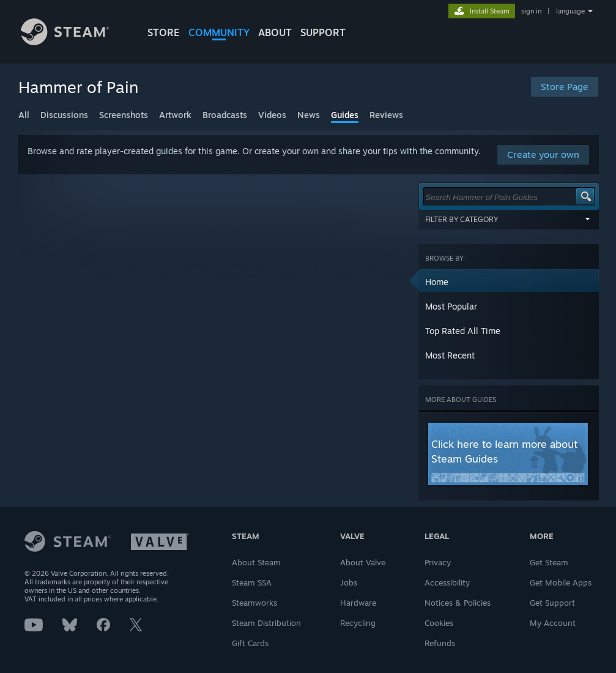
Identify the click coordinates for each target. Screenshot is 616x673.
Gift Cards (250, 643)
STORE (164, 32)
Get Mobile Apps (561, 582)
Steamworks (254, 603)
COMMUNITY (219, 32)
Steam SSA (252, 582)
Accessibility (447, 582)
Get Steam (549, 562)
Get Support (552, 603)
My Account (553, 623)
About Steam (256, 562)
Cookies (439, 623)
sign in (531, 11)
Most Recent (450, 355)
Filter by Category (509, 219)
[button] (509, 281)
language (570, 11)
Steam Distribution (266, 623)
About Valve (363, 562)
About (275, 32)
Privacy (438, 562)
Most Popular (451, 306)
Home (437, 282)
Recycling (358, 623)
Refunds (440, 643)
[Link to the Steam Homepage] (65, 42)
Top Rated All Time (463, 331)
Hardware (358, 603)
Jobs (349, 582)
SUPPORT (323, 32)
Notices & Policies (458, 603)
